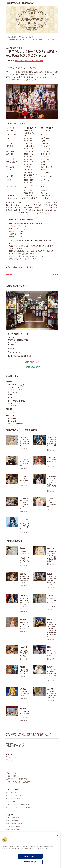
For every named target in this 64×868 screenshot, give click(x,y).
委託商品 (11, 394)
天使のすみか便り (21, 3)
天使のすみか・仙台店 (26, 37)
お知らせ (11, 412)
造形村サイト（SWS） (13, 798)
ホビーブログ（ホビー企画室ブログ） (18, 807)
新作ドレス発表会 (14, 403)
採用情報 (9, 760)
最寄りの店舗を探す (32, 367)
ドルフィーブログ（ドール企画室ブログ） (20, 782)
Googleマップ (13, 344)
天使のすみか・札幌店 (13, 818)
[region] (30, 850)
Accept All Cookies (30, 856)
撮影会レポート (30, 60)
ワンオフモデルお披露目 (17, 401)
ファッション (13, 392)
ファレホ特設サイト (13, 801)
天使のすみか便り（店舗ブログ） (17, 779)
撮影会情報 (39, 60)
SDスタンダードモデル (16, 385)
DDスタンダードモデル (16, 387)
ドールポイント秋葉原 (13, 827)
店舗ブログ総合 (11, 37)
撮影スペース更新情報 (16, 424)
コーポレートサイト (13, 757)
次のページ (54, 274)
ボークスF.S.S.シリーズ (14, 795)
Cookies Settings (30, 862)
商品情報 (9, 382)
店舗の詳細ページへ (32, 362)
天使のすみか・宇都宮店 (14, 824)
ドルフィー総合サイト (13, 776)
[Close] (58, 835)
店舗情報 (9, 409)
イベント (9, 398)
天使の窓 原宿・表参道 (13, 829)
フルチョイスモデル (15, 390)
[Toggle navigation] (54, 3)
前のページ (10, 274)
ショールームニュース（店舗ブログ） (18, 804)
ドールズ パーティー (15, 406)
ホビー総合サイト (12, 792)
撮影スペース (20, 60)
